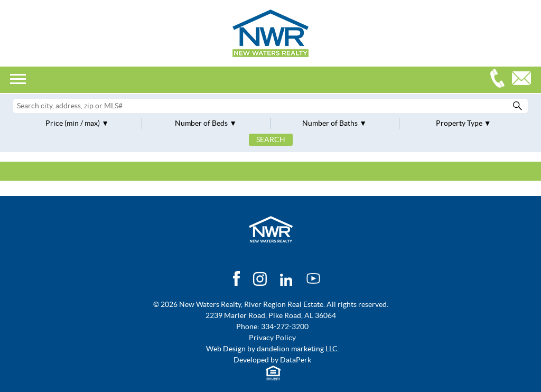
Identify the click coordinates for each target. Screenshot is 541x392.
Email (524, 80)
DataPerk (296, 360)
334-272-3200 (500, 80)
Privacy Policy (272, 338)
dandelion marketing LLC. (298, 349)
